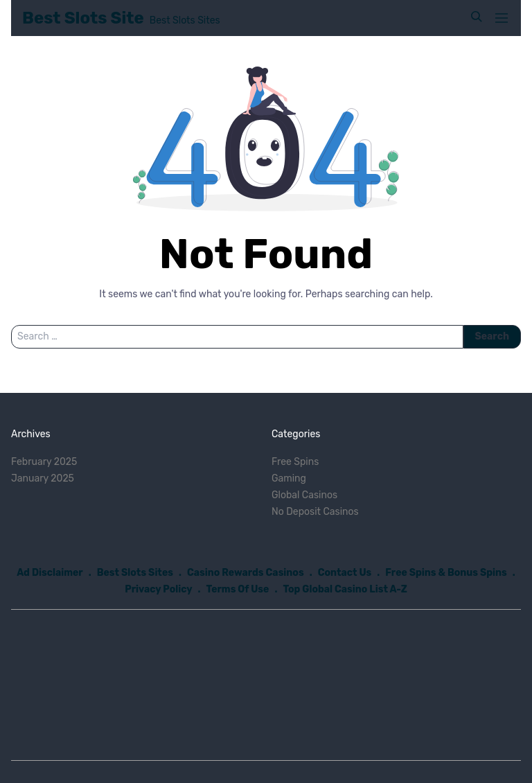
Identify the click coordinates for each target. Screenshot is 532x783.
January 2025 (43, 478)
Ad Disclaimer (50, 573)
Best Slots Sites (135, 573)
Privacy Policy (158, 589)
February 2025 (44, 462)
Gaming (289, 478)
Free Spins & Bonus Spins (446, 573)
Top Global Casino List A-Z (345, 589)
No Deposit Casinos (315, 512)
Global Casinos (304, 495)
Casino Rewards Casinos (246, 573)
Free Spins (295, 462)
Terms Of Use (238, 589)
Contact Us (345, 573)
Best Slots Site (83, 18)
